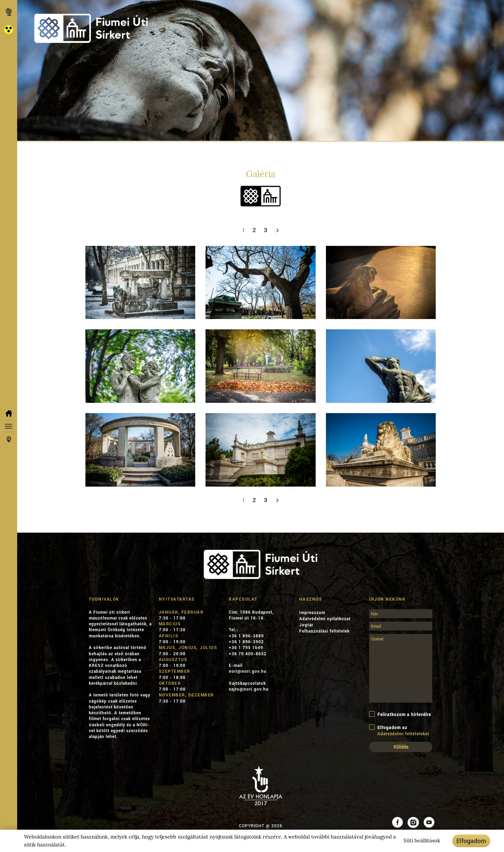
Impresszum (312, 612)
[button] (9, 29)
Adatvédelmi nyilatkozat (325, 618)
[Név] (401, 614)
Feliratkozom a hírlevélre (400, 714)
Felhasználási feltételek (324, 631)
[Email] (401, 626)
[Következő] (277, 230)
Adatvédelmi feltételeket (403, 734)
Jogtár (306, 625)
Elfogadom (471, 841)
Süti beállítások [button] (422, 841)
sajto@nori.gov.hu (249, 689)
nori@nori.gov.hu (248, 671)
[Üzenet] (401, 668)
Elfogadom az (401, 730)
